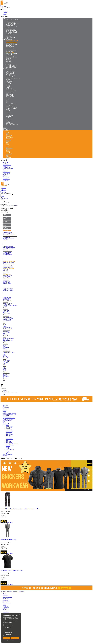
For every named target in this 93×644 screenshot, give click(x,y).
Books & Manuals (7, 165)
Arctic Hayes (9, 135)
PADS (4, 19)
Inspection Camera (10, 49)
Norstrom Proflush (10, 439)
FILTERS (5, 126)
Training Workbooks (10, 37)
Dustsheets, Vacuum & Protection (13, 78)
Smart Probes (9, 55)
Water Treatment (9, 124)
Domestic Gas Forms (10, 22)
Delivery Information (8, 169)
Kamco (8, 143)
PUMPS (5, 127)
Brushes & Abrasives (10, 76)
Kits (7, 93)
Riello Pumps (8, 441)
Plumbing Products (7, 417)
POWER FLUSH (7, 64)
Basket (3, 190)
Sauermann (8, 152)
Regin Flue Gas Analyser (11, 54)
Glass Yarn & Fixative (11, 90)
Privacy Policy (7, 173)
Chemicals (5, 409)
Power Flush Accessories (11, 65)
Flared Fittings (9, 82)
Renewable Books (10, 35)
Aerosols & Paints (10, 72)
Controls (5, 410)
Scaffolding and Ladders (11, 108)
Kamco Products (9, 437)
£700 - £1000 (9, 63)
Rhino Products (9, 148)
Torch (7, 121)
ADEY (7, 425)
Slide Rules (8, 36)
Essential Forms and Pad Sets (12, 23)
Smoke (7, 112)
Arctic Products (9, 427)
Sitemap (5, 176)
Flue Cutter (8, 84)
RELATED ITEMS (10, 52)
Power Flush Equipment (8, 419)
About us (5, 163)
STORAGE (5, 128)
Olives (7, 101)
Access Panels (9, 70)
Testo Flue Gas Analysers (11, 57)
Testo (7, 156)
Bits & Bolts (9, 75)
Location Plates (9, 96)
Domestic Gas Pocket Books (12, 31)
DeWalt (8, 141)
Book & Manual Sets (10, 29)
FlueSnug (8, 85)
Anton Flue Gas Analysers (11, 44)
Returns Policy (7, 174)
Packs (4, 406)
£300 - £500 (9, 61)
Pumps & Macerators (7, 420)
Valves (4, 411)
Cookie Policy (7, 167)
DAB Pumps (9, 140)
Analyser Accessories (10, 43)
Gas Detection (9, 89)
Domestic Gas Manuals (11, 30)
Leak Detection (9, 94)
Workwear (5, 455)
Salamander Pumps (10, 445)
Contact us (6, 166)
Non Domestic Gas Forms (11, 24)
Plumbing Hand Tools (11, 105)
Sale (4, 422)
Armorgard (8, 136)
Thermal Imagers (10, 58)
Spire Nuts (8, 117)
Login (5, 14)
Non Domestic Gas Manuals (12, 33)
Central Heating (9, 77)
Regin (7, 147)
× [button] (19, 614)
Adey (7, 132)
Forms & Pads (6, 416)
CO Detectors (9, 45)
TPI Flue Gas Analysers (11, 56)
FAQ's (5, 171)
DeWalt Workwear (9, 434)
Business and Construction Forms (13, 20)
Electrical (8, 79)
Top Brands (6, 178)
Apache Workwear (10, 426)
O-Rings (8, 99)
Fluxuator (8, 86)
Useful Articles (7, 179)
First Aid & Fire (9, 80)
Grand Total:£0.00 (4, 199)
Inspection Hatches (10, 92)
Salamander (8, 149)
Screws (8, 110)
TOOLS (5, 69)
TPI (7, 155)
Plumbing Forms (9, 26)
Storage (5, 423)
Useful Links (6, 180)
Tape (7, 119)
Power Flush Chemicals (11, 66)
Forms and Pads (7, 172)
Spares (7, 114)
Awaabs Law (6, 164)
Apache (8, 134)
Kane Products (9, 438)
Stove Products (9, 118)
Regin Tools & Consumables (9, 418)
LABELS (5, 38)
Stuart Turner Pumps (10, 450)
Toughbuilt (8, 157)
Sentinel (7, 447)
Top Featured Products (8, 454)
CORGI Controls (10, 138)
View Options (10, 523)
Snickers (8, 153)
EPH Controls (9, 436)
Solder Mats (9, 113)
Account (3, 188)
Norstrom (8, 146)
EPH (7, 142)
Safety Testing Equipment (11, 107)
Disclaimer (6, 170)
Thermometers (9, 120)
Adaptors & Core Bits (11, 71)
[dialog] (11, 628)
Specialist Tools (9, 115)
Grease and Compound (11, 91)
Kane (7, 145)
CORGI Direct (9, 139)
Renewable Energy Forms (11, 27)
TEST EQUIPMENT (7, 40)
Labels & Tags (6, 408)
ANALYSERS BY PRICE (11, 42)
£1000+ (8, 59)
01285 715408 (3, 7)
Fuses (7, 87)
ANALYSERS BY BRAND (12, 41)
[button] (11, 641)
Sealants (8, 111)
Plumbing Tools (9, 106)
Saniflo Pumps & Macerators (12, 444)
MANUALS (6, 28)
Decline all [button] (15, 638)
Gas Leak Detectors (10, 48)
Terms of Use (6, 177)
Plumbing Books (9, 34)
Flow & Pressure (10, 83)
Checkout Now (4, 205)
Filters (4, 412)
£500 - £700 (9, 62)
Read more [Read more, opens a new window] (10, 622)
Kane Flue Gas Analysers (11, 50)
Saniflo (8, 150)
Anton (7, 133)
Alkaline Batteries (10, 73)
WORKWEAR (6, 129)
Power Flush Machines (11, 68)
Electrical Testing (10, 47)
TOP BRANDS (6, 131)
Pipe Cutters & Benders (11, 104)
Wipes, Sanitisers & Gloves (12, 125)
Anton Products (9, 430)
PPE (7, 103)
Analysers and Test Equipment (9, 413)
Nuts (7, 98)
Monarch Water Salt (10, 97)
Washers (8, 122)
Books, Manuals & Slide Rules (9, 415)
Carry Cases (9, 21)
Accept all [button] (7, 638)
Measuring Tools (9, 51)
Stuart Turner (9, 154)
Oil (7, 100)
